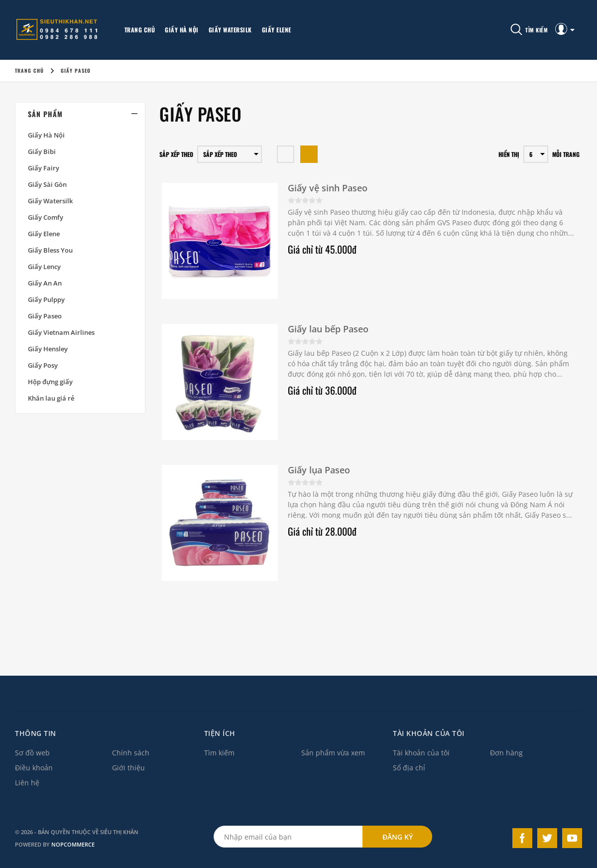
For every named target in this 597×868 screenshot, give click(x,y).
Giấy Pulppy (46, 299)
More (308, 30)
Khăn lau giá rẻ (51, 398)
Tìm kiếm (219, 753)
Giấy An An (45, 283)
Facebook (522, 838)
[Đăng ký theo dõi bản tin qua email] (288, 837)
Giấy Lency (44, 267)
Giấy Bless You (50, 250)
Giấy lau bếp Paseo (328, 329)
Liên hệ (27, 783)
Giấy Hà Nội (182, 30)
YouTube (572, 838)
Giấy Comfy (46, 217)
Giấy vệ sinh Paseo (328, 188)
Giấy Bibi (42, 151)
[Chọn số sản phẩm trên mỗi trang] (536, 154)
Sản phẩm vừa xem (333, 753)
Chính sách (131, 753)
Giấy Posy (43, 365)
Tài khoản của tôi (421, 753)
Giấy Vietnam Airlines (61, 332)
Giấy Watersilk (230, 30)
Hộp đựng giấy (50, 382)
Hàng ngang (286, 154)
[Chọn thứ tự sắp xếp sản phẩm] (230, 154)
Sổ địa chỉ (409, 768)
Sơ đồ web (32, 753)
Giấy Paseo (45, 316)
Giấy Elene (277, 30)
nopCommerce (73, 844)
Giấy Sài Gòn (47, 184)
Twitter (547, 838)
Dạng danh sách (309, 154)
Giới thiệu (128, 768)
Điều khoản (34, 768)
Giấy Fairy (44, 168)
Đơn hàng (506, 753)
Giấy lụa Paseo (319, 470)
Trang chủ (140, 30)
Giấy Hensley (48, 349)
